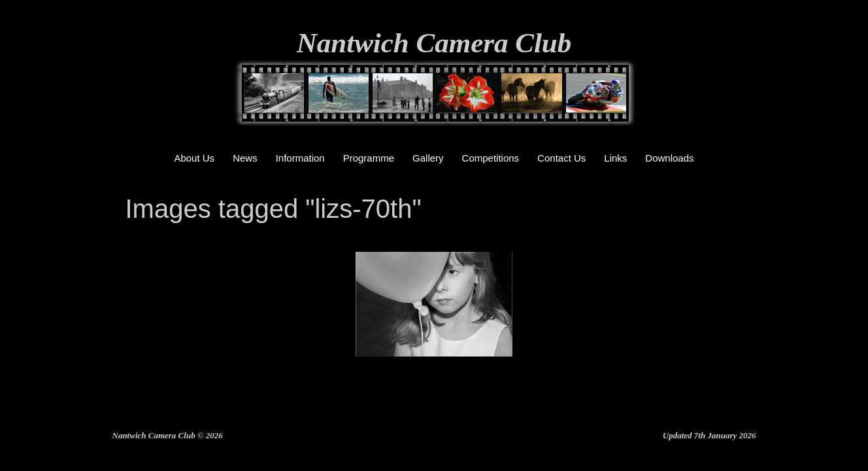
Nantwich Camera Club (434, 43)
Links (615, 158)
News (245, 158)
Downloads (669, 158)
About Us (194, 158)
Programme (369, 158)
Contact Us (561, 158)
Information (300, 158)
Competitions (491, 158)
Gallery (428, 158)
